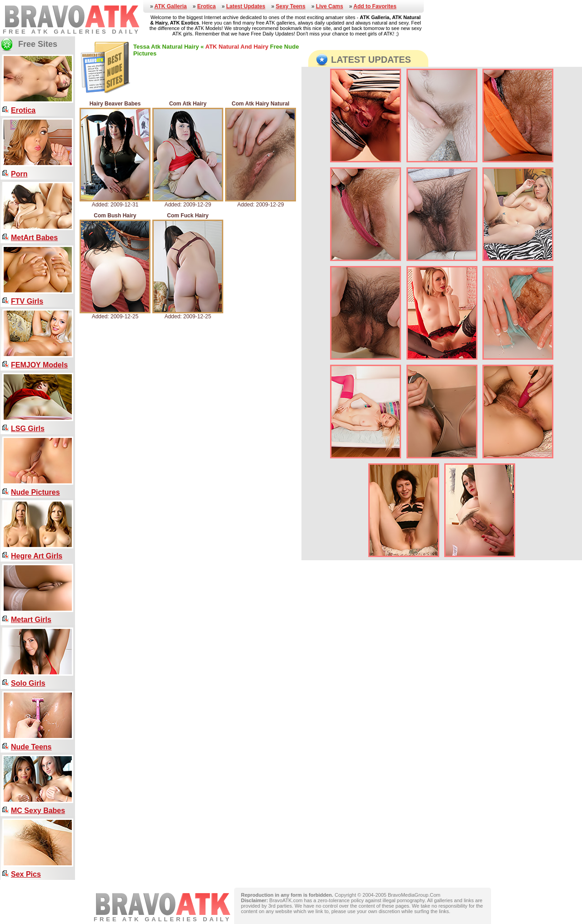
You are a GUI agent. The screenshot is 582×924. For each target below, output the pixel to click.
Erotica (207, 6)
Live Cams (330, 6)
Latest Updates (246, 6)
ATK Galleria (171, 6)
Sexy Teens (290, 6)
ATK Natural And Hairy (237, 47)
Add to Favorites (375, 6)
